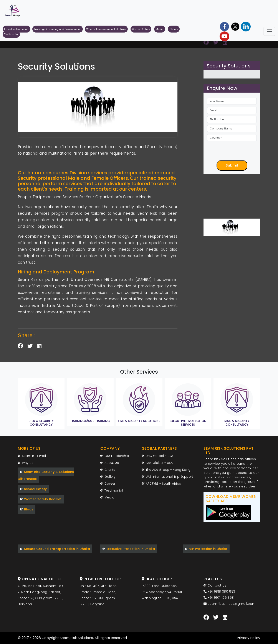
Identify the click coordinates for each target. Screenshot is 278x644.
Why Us (26, 463)
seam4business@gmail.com (230, 604)
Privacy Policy (248, 638)
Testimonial (11, 34)
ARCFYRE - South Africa (161, 484)
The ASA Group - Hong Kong (166, 470)
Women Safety (141, 29)
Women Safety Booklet (41, 499)
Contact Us (215, 585)
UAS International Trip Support (167, 477)
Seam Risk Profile (33, 456)
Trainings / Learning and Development (58, 29)
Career (108, 484)
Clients (174, 29)
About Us (110, 463)
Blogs (27, 509)
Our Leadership (115, 456)
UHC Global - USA (157, 456)
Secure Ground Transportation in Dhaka (55, 549)
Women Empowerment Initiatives (106, 29)
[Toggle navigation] (269, 31)
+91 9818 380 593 (219, 592)
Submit (232, 165)
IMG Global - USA (157, 463)
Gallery (108, 477)
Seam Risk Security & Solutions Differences (46, 475)
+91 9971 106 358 (219, 598)
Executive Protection (17, 29)
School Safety (33, 489)
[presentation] (240, 152)
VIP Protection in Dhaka (206, 549)
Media (160, 29)
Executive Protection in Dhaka (129, 549)
